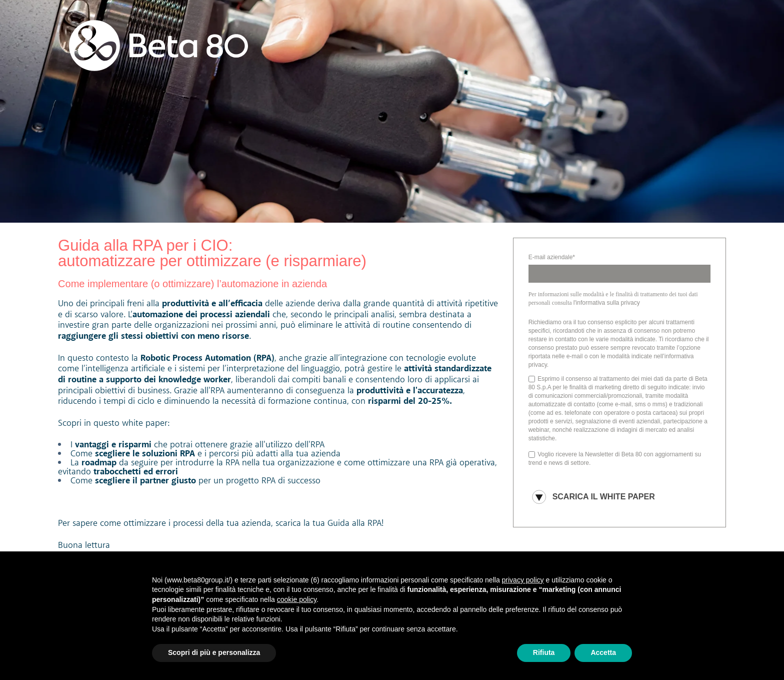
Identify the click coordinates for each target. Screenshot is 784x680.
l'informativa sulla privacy (607, 303)
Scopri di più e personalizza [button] (214, 652)
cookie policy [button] (297, 599)
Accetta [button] (603, 652)
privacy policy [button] (523, 580)
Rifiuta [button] (544, 652)
